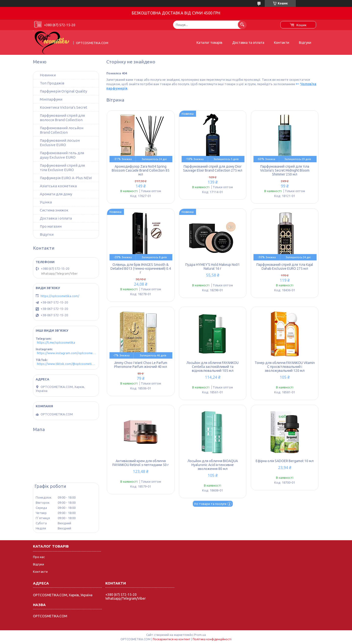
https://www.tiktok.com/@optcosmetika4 (67, 364)
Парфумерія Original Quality (63, 91)
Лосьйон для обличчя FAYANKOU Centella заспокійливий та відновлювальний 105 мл (213, 367)
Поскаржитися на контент (172, 639)
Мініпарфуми (51, 99)
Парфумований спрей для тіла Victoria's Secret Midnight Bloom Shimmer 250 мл (285, 170)
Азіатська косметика (58, 186)
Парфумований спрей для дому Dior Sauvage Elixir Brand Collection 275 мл (213, 168)
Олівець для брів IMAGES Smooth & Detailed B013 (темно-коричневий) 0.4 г (141, 269)
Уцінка (46, 202)
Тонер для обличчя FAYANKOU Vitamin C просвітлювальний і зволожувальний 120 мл (285, 367)
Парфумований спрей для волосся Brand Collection (62, 118)
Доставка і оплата (56, 218)
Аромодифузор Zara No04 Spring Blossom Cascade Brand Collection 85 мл (141, 170)
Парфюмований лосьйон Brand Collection (62, 130)
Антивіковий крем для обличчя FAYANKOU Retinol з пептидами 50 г (141, 463)
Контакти (282, 43)
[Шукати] (242, 25)
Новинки (48, 75)
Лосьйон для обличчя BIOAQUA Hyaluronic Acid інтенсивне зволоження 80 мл (213, 465)
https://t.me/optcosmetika (56, 342)
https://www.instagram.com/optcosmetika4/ (67, 353)
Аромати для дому (56, 194)
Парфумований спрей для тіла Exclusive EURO (62, 168)
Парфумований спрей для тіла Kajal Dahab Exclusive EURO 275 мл (285, 267)
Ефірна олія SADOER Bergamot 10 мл (285, 461)
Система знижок (54, 210)
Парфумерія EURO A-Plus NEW (66, 178)
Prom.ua (200, 635)
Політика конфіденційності (212, 639)
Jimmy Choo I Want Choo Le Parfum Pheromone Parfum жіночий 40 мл (141, 365)
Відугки (47, 234)
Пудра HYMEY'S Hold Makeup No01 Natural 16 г (213, 267)
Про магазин (51, 226)
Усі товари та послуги (210, 504)
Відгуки (305, 43)
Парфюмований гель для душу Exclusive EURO (62, 155)
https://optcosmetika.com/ (60, 296)
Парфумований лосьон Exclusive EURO (60, 143)
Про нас (39, 557)
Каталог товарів (209, 43)
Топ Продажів (52, 83)
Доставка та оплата (248, 43)
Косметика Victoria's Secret (64, 107)
